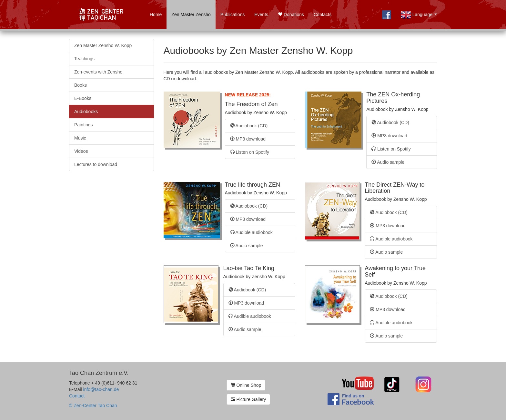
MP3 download (248, 139)
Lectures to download (96, 164)
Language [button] (420, 18)
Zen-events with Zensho (98, 72)
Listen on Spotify (250, 152)
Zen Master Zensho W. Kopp (103, 45)
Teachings (84, 59)
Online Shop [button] (246, 385)
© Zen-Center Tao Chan (93, 405)
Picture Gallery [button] (248, 399)
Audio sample (388, 162)
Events (261, 15)
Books (81, 85)
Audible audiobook (251, 232)
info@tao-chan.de (101, 389)
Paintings (84, 125)
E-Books (83, 98)
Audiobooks (86, 112)
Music (80, 138)
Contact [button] (77, 396)
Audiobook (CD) (249, 126)
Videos (81, 151)
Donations (291, 15)
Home (156, 15)
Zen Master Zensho (191, 15)
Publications (233, 15)
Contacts (323, 15)
